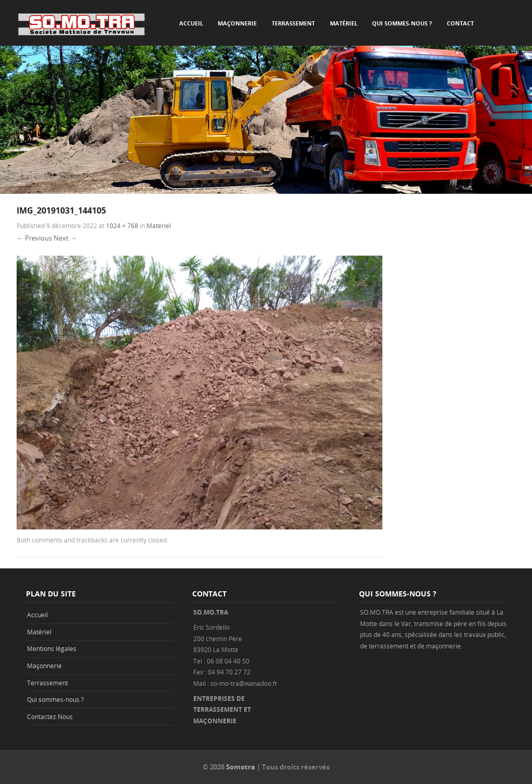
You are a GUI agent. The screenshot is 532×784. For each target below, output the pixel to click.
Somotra (241, 767)
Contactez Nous (50, 716)
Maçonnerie (237, 23)
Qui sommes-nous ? (402, 23)
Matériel (344, 23)
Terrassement (293, 23)
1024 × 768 (122, 225)
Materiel (159, 225)
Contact (460, 23)
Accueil (191, 23)
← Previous (34, 238)
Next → (65, 238)
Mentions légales (52, 648)
